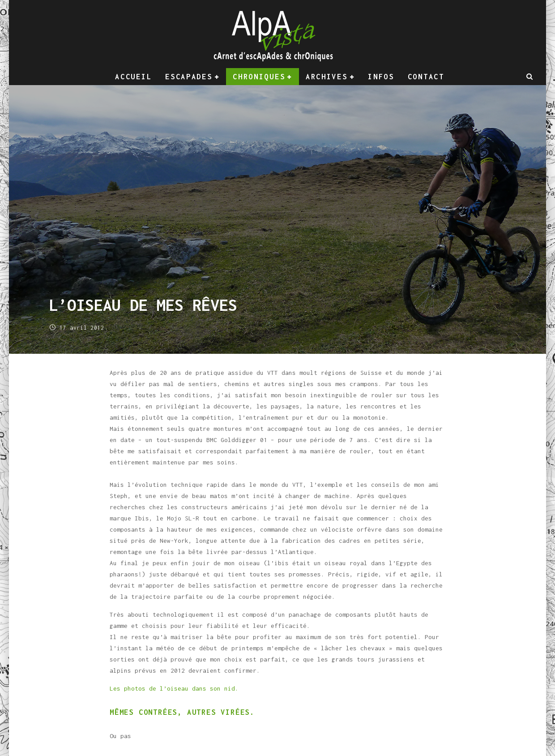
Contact (426, 77)
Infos (381, 77)
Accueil (133, 77)
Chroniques (259, 77)
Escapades (189, 77)
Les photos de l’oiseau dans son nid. (174, 688)
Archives (327, 77)
